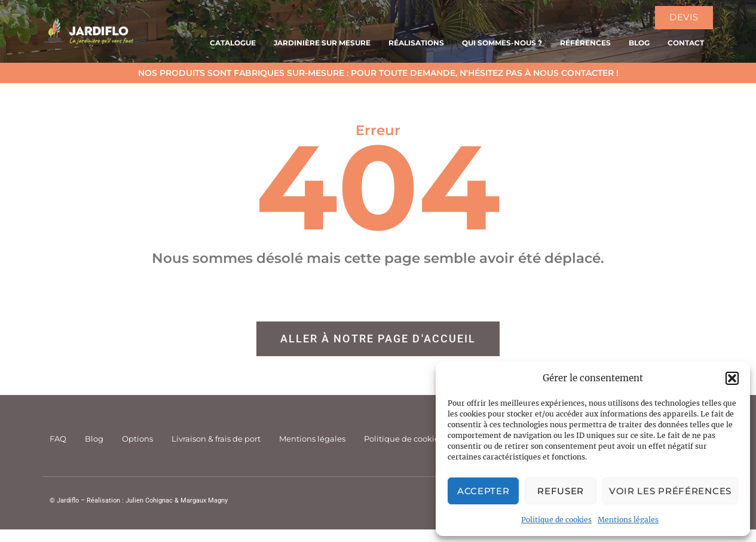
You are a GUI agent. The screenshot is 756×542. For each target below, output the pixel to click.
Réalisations (416, 43)
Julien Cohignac (149, 500)
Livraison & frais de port (216, 439)
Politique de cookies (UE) (412, 439)
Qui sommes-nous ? (502, 43)
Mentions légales (628, 520)
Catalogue (233, 43)
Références (585, 43)
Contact (686, 43)
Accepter (483, 491)
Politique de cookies (556, 520)
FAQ (58, 439)
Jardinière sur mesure (322, 43)
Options (137, 439)
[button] (732, 378)
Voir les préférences (670, 491)
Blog (639, 43)
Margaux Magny (204, 500)
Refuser (561, 491)
